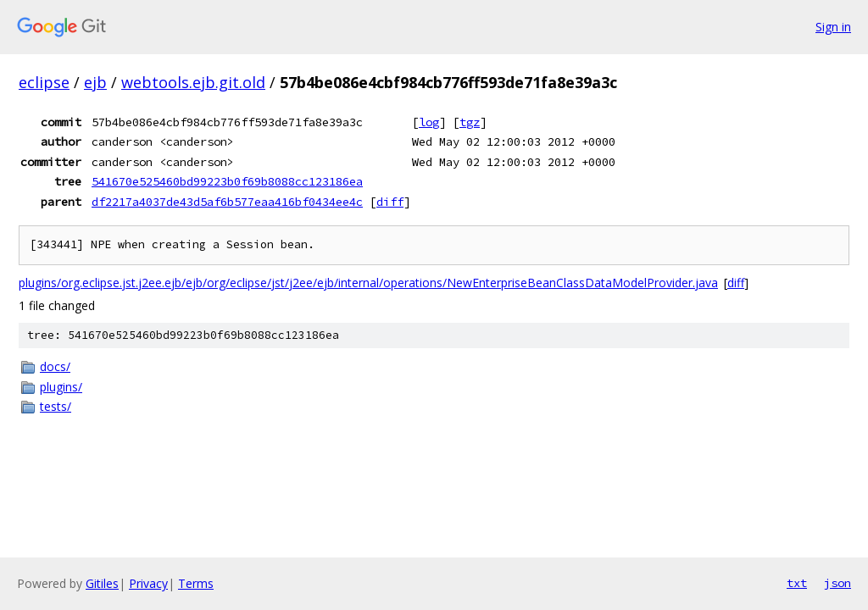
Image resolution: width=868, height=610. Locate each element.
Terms (196, 583)
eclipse (44, 82)
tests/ (56, 406)
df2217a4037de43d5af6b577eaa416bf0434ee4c (227, 202)
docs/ (55, 366)
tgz (470, 122)
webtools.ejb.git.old (193, 82)
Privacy (148, 583)
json (837, 583)
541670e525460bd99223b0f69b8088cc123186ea (227, 181)
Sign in (833, 27)
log (429, 122)
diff (390, 202)
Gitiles (102, 583)
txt (797, 583)
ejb (95, 82)
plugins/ (61, 387)
